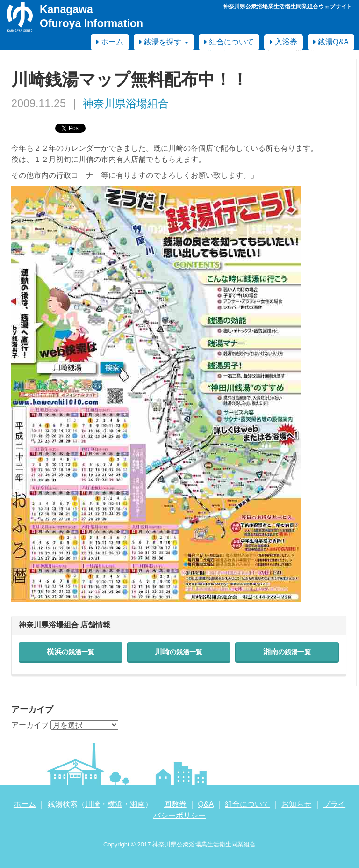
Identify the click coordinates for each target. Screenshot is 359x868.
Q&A (206, 804)
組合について (229, 42)
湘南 (287, 652)
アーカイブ (30, 725)
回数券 (175, 804)
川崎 (179, 652)
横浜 (71, 652)
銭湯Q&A (331, 42)
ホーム (110, 42)
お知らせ (296, 804)
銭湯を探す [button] (164, 42)
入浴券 (283, 42)
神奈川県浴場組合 (126, 103)
